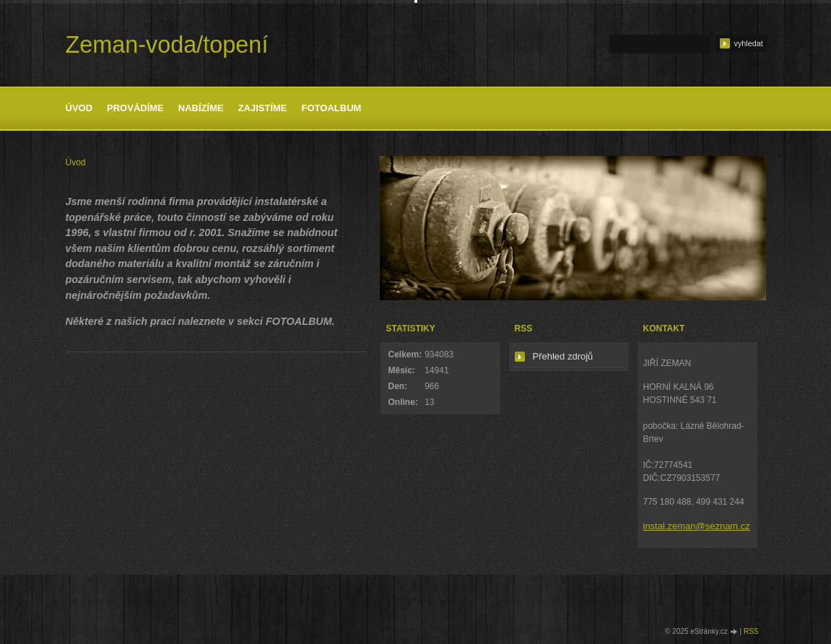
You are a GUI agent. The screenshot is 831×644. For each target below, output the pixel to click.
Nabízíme (201, 108)
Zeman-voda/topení (167, 45)
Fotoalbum (332, 108)
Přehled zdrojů (563, 356)
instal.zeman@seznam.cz (697, 526)
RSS (751, 631)
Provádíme (135, 108)
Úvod (79, 108)
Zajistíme (263, 108)
